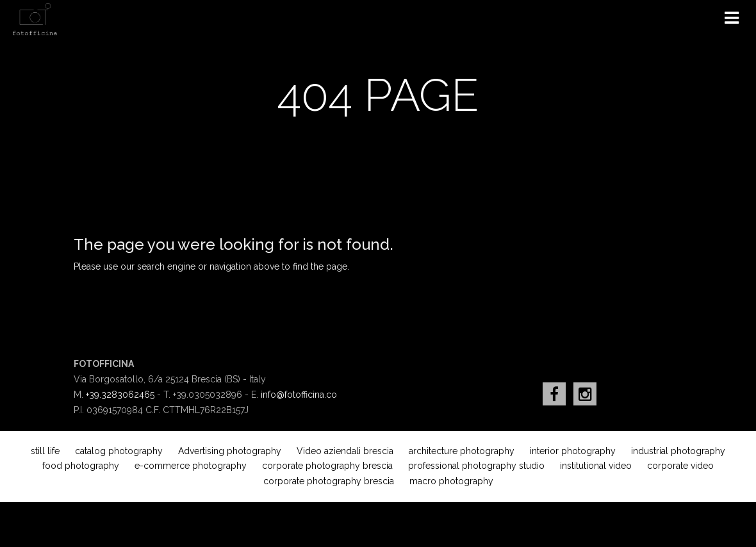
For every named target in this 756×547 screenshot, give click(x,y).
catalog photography (119, 451)
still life (45, 451)
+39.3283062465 (120, 395)
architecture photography (462, 451)
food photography (81, 466)
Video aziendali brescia (345, 451)
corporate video (680, 466)
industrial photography (678, 451)
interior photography (573, 451)
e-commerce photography (191, 466)
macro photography (451, 481)
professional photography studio (476, 466)
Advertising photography (230, 451)
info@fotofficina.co (299, 395)
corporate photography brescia (327, 466)
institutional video (596, 466)
